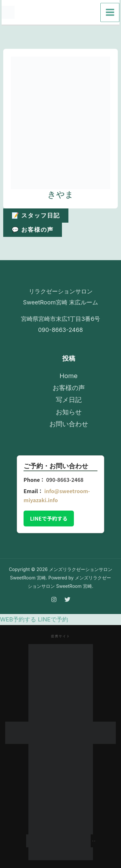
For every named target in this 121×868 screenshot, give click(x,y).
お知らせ (69, 412)
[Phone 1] (43, 13)
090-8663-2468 (65, 480)
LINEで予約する (49, 518)
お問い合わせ (69, 424)
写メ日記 (69, 400)
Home (68, 376)
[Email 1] (86, 13)
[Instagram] (57, 13)
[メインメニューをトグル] (110, 12)
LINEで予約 (53, 619)
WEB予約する (18, 619)
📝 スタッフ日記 (36, 215)
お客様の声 (69, 388)
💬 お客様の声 (33, 230)
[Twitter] (71, 13)
